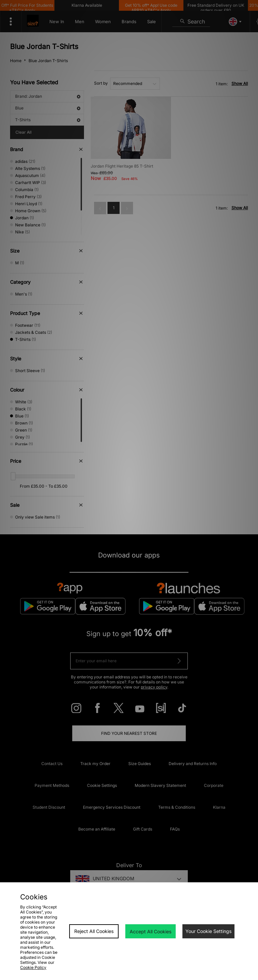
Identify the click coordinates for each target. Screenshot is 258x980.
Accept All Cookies (150, 931)
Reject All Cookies (94, 931)
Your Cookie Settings (208, 931)
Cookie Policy (33, 967)
